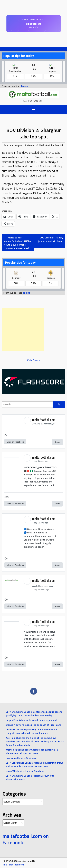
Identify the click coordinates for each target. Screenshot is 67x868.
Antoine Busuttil (55, 145)
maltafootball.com (33, 101)
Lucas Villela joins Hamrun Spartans (25, 771)
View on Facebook (15, 442)
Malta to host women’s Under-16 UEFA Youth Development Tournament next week (17, 243)
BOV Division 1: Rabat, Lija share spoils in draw (50, 241)
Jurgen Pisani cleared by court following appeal (31, 720)
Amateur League (13, 145)
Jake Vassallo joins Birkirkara (21, 758)
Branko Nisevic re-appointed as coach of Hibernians (33, 725)
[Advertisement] (23, 329)
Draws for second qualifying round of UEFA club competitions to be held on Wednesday (31, 731)
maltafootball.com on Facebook (26, 839)
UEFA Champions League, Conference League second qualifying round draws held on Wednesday (34, 713)
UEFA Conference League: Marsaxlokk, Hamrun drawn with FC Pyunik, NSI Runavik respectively (35, 764)
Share (57, 442)
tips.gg (25, 86)
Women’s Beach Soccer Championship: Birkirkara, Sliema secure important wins (32, 751)
